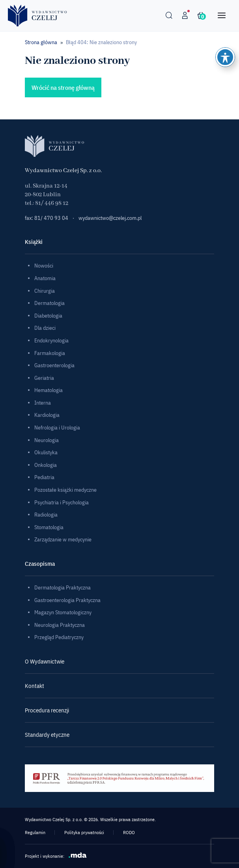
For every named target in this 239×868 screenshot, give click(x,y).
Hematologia (49, 390)
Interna (43, 403)
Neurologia (47, 440)
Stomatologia (49, 527)
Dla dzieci (45, 328)
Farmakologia (50, 353)
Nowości (44, 266)
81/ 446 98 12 (52, 203)
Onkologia (46, 465)
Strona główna (41, 42)
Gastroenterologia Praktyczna (67, 600)
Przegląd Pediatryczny (59, 637)
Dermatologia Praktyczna (63, 587)
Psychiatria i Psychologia (62, 502)
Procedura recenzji (47, 710)
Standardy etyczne (47, 735)
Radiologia (46, 515)
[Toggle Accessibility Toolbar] (225, 57)
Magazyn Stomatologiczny (63, 612)
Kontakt (35, 686)
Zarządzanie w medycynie (63, 539)
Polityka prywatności (84, 832)
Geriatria (44, 378)
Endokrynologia (51, 340)
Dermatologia (49, 303)
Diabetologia (48, 316)
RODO (129, 832)
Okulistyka (46, 452)
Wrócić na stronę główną (63, 87)
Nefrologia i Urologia (57, 427)
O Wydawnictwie (45, 661)
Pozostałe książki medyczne (65, 490)
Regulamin (35, 832)
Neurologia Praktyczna (60, 625)
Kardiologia (47, 415)
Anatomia (45, 278)
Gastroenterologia (54, 365)
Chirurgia (45, 291)
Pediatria (44, 477)
